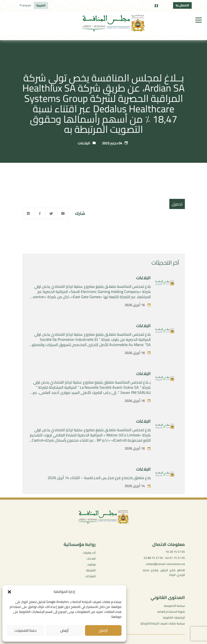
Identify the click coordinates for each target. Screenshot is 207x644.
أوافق (103, 630)
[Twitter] (51, 213)
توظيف (91, 564)
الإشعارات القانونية (174, 617)
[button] (9, 592)
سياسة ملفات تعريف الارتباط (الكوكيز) (163, 623)
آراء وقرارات (89, 553)
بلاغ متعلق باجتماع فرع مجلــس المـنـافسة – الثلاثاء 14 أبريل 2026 (99, 486)
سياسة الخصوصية (174, 606)
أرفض (64, 630)
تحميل (177, 204)
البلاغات (84, 143)
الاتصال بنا (182, 5)
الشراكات (90, 576)
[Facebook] (40, 213)
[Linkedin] (28, 213)
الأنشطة (91, 570)
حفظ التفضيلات (25, 630)
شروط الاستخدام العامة (171, 612)
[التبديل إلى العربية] (41, 5)
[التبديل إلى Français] (25, 5)
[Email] (63, 213)
